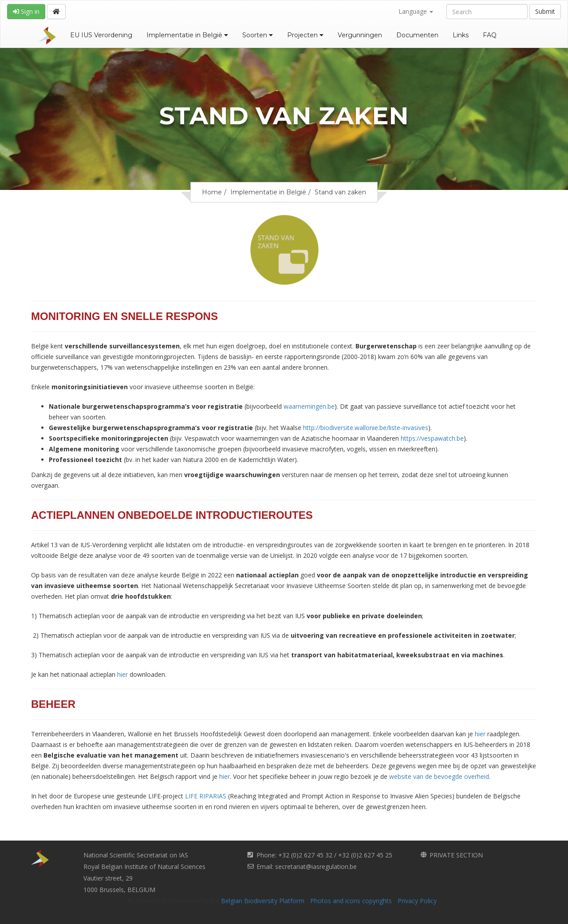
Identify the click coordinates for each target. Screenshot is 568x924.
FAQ (490, 35)
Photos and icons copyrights (351, 901)
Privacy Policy (417, 901)
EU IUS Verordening (101, 35)
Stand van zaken (340, 192)
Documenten (417, 35)
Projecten (305, 35)
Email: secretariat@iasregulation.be (307, 867)
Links (461, 35)
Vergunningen (360, 35)
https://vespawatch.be (432, 438)
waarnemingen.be (309, 406)
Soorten (258, 35)
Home (212, 192)
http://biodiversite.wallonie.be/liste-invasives (366, 428)
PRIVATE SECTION (456, 855)
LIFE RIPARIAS (206, 796)
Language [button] (416, 11)
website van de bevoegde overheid (439, 776)
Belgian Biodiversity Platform (263, 901)
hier (122, 674)
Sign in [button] (26, 11)
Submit (545, 11)
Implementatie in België (187, 35)
